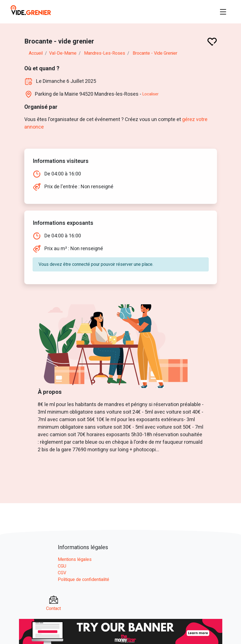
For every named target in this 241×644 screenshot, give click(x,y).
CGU (62, 566)
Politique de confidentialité (83, 580)
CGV (62, 573)
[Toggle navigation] (223, 12)
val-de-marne (63, 53)
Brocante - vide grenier (155, 53)
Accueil (36, 53)
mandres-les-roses (105, 53)
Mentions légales (75, 559)
